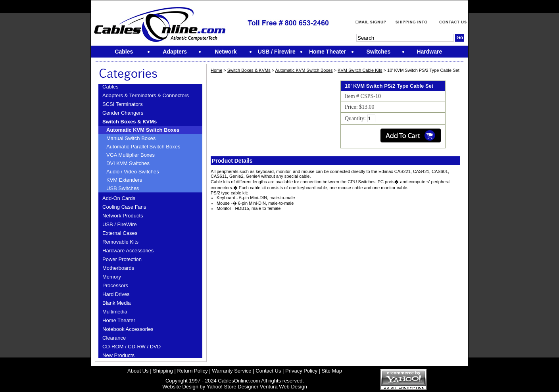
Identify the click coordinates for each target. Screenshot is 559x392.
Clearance (114, 338)
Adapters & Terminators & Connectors (146, 95)
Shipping (163, 371)
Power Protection (122, 259)
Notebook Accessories (128, 329)
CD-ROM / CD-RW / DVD (132, 347)
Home (216, 70)
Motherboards (118, 268)
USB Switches (123, 188)
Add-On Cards (119, 198)
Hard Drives (116, 294)
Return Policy (192, 371)
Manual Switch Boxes (131, 138)
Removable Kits (120, 242)
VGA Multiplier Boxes (131, 155)
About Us (138, 371)
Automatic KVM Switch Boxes (143, 130)
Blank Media (117, 303)
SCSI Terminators (123, 104)
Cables (110, 87)
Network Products (123, 216)
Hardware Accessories (128, 251)
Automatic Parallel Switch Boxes (143, 147)
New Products (118, 355)
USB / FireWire (120, 224)
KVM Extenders (124, 180)
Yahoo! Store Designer (233, 387)
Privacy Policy (301, 371)
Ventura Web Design (283, 387)
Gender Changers (123, 113)
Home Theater (119, 320)
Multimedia (115, 312)
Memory (112, 277)
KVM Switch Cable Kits (360, 70)
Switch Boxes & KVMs (130, 122)
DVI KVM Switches (128, 163)
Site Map (332, 371)
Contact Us (268, 371)
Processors (115, 285)
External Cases (120, 233)
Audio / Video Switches (133, 172)
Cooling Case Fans (124, 207)
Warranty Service (231, 371)
